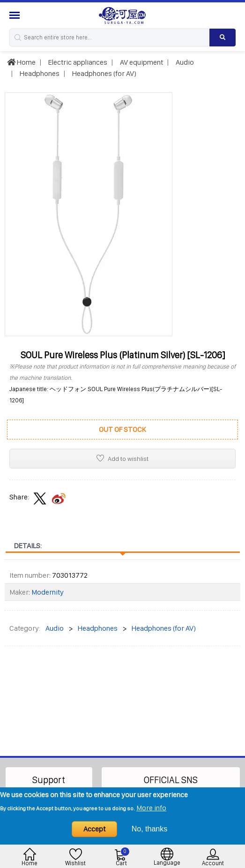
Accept (94, 829)
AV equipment (141, 62)
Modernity (48, 592)
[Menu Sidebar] (16, 15)
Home (21, 62)
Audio (184, 62)
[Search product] (223, 38)
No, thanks (149, 829)
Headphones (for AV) (104, 73)
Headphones (39, 73)
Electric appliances (77, 62)
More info (151, 808)
